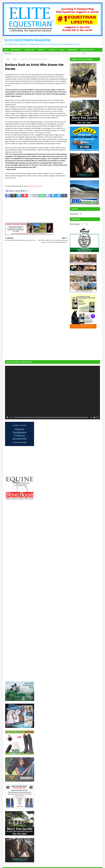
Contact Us (53, 50)
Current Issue (29, 50)
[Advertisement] (84, 343)
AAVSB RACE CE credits (87, 50)
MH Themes (39, 864)
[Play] (8, 417)
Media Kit (41, 50)
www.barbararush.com (34, 186)
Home (6, 50)
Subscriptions (15, 50)
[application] (52, 393)
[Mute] (94, 417)
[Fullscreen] (97, 417)
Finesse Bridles (72, 50)
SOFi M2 (62, 50)
